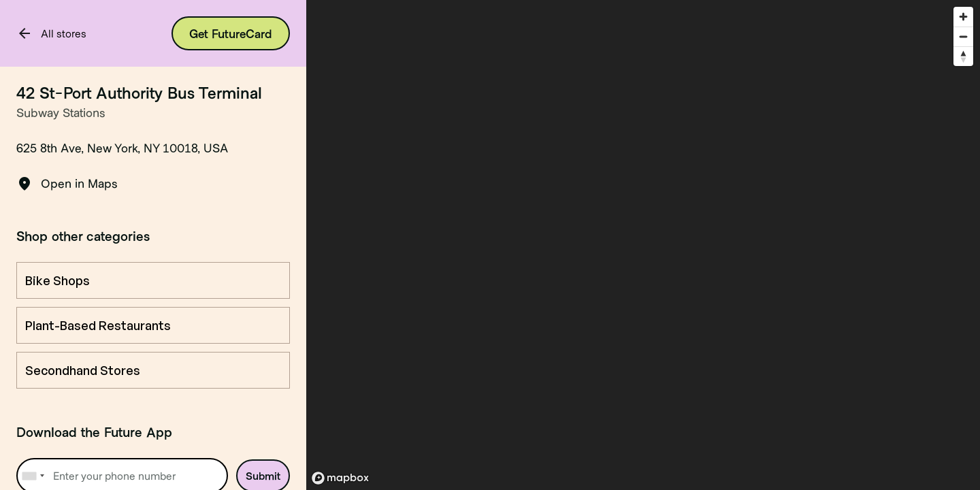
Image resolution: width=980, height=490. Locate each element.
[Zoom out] (963, 36)
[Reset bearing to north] (963, 56)
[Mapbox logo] (340, 478)
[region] (643, 245)
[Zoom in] (963, 17)
